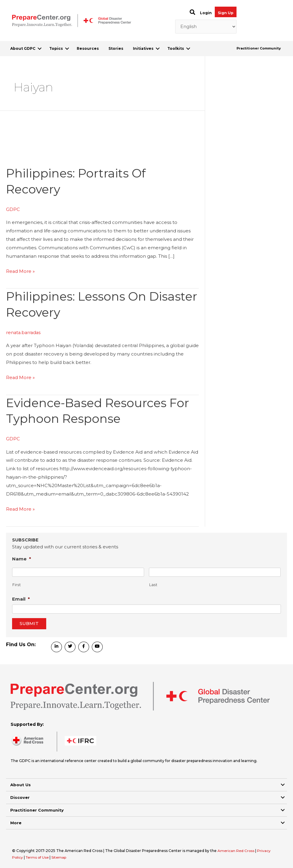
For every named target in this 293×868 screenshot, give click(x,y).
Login (206, 13)
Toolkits (176, 48)
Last (153, 583)
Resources (88, 48)
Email (21, 597)
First (17, 583)
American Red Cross (237, 849)
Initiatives (143, 48)
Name (22, 557)
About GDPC (23, 48)
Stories (116, 48)
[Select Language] (206, 27)
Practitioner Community (259, 48)
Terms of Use (38, 855)
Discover (20, 796)
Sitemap (61, 855)
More (16, 821)
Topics (56, 48)
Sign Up (226, 13)
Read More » (21, 271)
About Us (21, 783)
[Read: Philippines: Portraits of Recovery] (51, 154)
